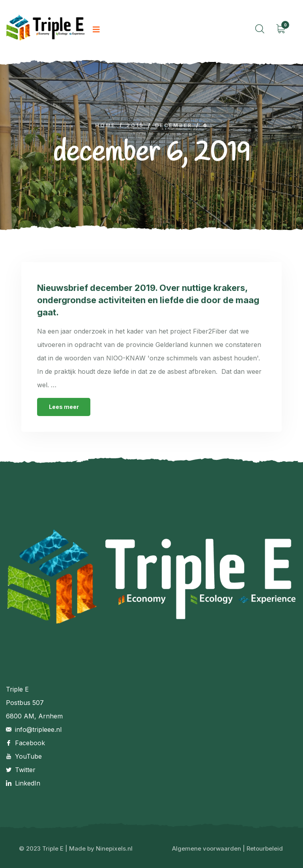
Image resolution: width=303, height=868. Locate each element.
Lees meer (64, 407)
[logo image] (45, 30)
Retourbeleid (265, 848)
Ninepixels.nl (114, 848)
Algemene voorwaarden (207, 848)
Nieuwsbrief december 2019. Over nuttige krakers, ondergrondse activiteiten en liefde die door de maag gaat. (148, 300)
